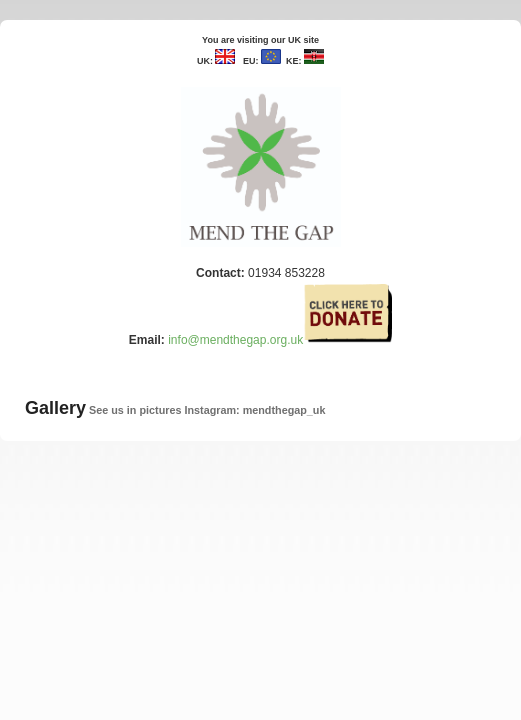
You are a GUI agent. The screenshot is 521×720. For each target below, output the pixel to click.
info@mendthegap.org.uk (235, 340)
